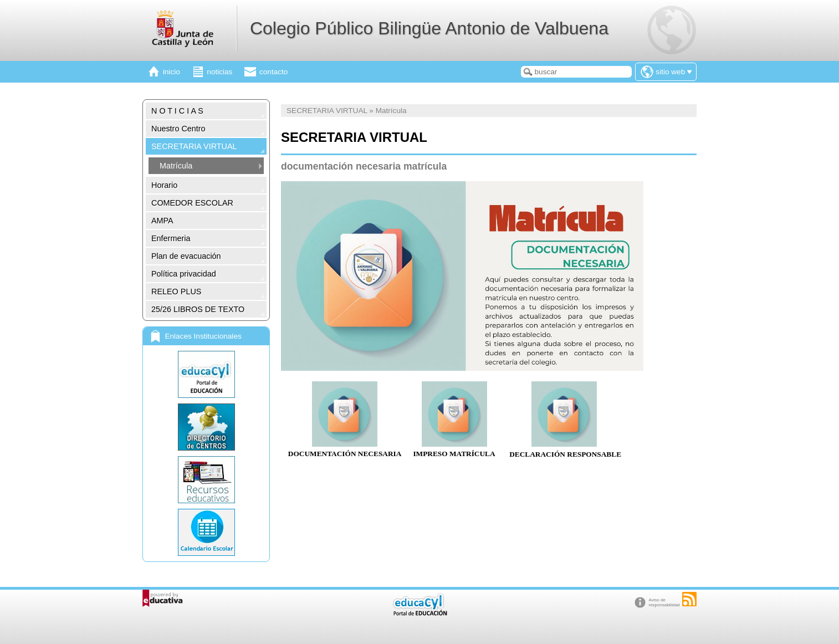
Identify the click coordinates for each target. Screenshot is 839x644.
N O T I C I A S (177, 111)
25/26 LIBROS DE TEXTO (198, 309)
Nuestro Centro (178, 129)
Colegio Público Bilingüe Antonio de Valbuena (429, 28)
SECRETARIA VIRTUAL (194, 146)
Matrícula (176, 166)
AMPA (162, 221)
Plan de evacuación (186, 256)
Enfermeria (171, 238)
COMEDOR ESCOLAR (192, 203)
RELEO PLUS (176, 292)
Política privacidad (184, 274)
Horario (164, 185)
